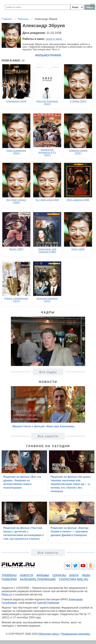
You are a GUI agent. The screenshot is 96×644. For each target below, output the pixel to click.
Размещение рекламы (76, 634)
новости (27, 575)
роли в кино (54, 39)
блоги (74, 575)
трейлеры (9, 575)
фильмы (43, 575)
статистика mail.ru (73, 579)
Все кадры (48, 372)
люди (86, 575)
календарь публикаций (38, 579)
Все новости (48, 436)
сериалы (59, 575)
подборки (9, 579)
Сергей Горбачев (48, 603)
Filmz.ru (7, 594)
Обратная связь (49, 634)
